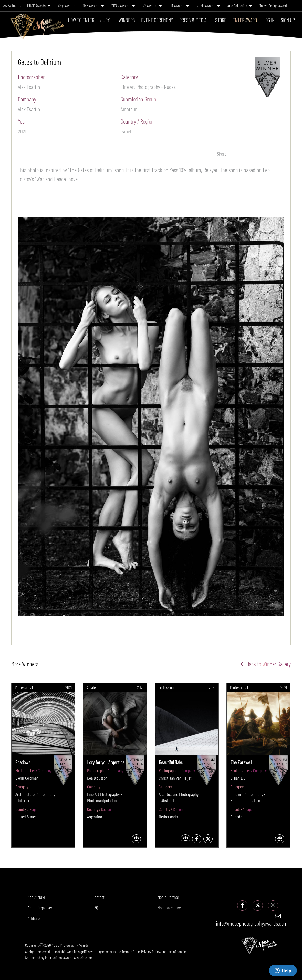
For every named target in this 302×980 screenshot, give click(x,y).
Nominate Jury (169, 908)
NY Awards (152, 6)
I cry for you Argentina (106, 762)
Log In (269, 20)
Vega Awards (66, 6)
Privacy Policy (151, 951)
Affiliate (34, 918)
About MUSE (37, 897)
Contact (98, 897)
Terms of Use (131, 951)
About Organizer (40, 908)
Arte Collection (240, 6)
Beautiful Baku (171, 762)
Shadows (23, 762)
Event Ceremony (157, 20)
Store (221, 20)
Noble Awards (208, 6)
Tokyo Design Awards (274, 6)
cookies (182, 951)
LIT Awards (179, 6)
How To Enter (81, 20)
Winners (127, 20)
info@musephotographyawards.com (252, 920)
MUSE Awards (39, 6)
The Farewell (241, 762)
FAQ (95, 908)
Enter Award (245, 20)
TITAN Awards (123, 6)
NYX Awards (93, 6)
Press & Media (193, 20)
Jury (105, 20)
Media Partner (168, 897)
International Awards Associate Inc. (69, 958)
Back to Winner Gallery (265, 664)
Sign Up (288, 20)
